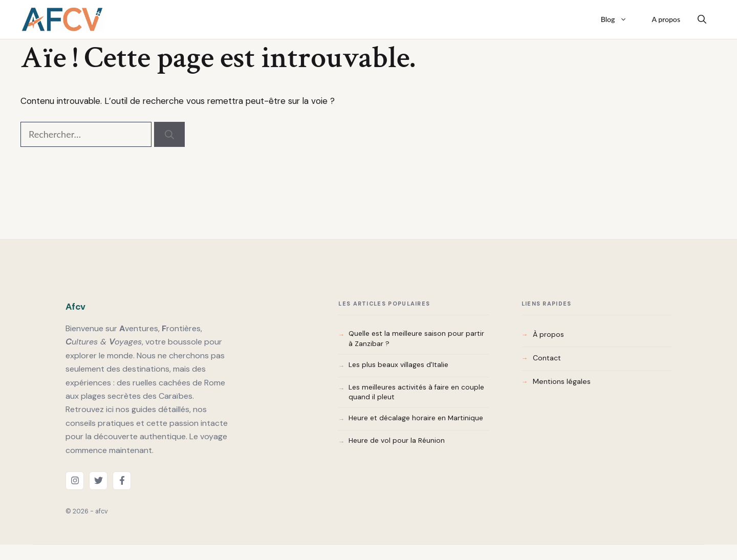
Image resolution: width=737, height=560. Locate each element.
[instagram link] (75, 481)
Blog (619, 19)
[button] (702, 19)
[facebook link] (122, 481)
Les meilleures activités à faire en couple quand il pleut (416, 392)
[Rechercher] (169, 134)
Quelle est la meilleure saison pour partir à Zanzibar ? (416, 339)
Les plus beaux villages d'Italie (398, 365)
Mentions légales (562, 381)
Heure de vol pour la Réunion (397, 440)
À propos (548, 334)
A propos (666, 19)
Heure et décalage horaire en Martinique (416, 418)
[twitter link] (98, 481)
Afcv (75, 307)
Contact (547, 358)
